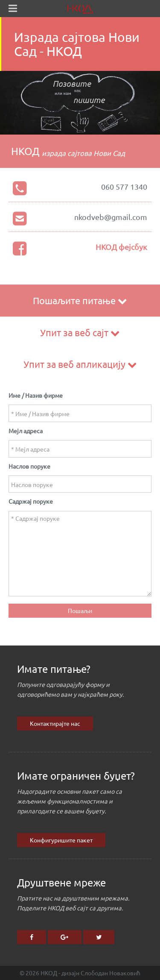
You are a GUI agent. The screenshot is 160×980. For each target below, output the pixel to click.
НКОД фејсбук (121, 247)
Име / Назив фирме (36, 395)
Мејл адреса (26, 431)
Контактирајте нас (55, 723)
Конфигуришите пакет (61, 840)
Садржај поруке (31, 501)
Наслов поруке (29, 466)
